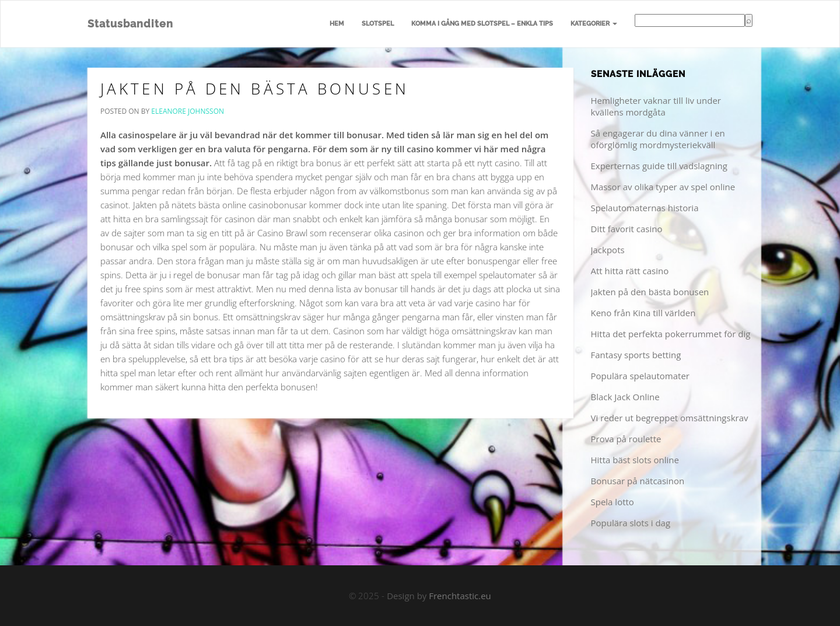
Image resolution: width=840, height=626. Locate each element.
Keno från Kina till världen (643, 313)
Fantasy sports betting (636, 355)
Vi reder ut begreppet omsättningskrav (670, 418)
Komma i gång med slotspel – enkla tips (482, 24)
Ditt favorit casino (627, 229)
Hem (337, 24)
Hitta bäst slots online (635, 460)
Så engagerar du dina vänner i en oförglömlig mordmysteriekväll (658, 139)
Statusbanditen (130, 24)
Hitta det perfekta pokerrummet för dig (671, 334)
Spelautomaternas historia (645, 208)
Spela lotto (612, 502)
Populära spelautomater (640, 376)
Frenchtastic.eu (460, 596)
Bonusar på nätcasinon (638, 481)
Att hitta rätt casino (630, 271)
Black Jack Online (625, 397)
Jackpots (608, 250)
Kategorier (594, 24)
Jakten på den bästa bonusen (255, 89)
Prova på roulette (626, 439)
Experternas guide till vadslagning (659, 166)
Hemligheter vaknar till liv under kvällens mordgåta (656, 106)
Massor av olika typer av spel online (663, 187)
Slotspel (378, 24)
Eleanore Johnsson (188, 111)
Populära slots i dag (631, 523)
